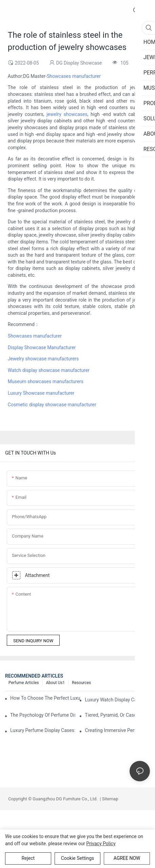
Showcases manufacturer (74, 76)
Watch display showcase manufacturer (49, 370)
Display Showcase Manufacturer (42, 347)
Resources (81, 683)
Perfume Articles (24, 683)
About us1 (55, 683)
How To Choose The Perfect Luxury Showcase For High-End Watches (45, 698)
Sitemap (109, 799)
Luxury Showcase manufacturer (41, 393)
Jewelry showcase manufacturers (43, 359)
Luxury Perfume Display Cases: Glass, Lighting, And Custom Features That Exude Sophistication (43, 730)
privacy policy (101, 844)
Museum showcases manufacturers (46, 381)
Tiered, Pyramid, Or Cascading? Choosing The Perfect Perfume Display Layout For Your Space (117, 715)
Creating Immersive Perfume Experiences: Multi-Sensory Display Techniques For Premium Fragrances (117, 730)
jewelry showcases (67, 114)
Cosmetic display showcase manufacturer (52, 405)
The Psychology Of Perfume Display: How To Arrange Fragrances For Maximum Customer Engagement (43, 715)
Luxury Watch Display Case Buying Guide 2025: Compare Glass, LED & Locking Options (117, 700)
